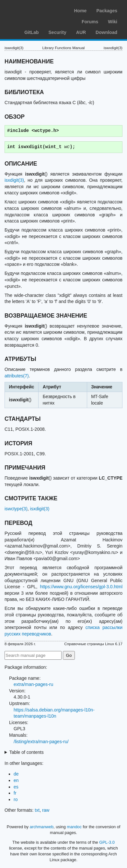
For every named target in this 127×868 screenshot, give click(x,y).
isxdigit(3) (14, 180)
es (16, 787)
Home (80, 11)
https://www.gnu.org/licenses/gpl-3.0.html (81, 587)
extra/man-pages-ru (33, 684)
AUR (81, 32)
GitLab (31, 32)
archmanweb (42, 827)
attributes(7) (17, 376)
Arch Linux (36, 10)
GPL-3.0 (107, 842)
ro (16, 799)
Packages (107, 11)
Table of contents (27, 752)
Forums (90, 22)
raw (46, 810)
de (16, 774)
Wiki (113, 22)
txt (37, 810)
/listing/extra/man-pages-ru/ (41, 742)
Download (106, 32)
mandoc (74, 827)
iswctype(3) (16, 509)
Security (58, 32)
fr (15, 793)
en (16, 780)
